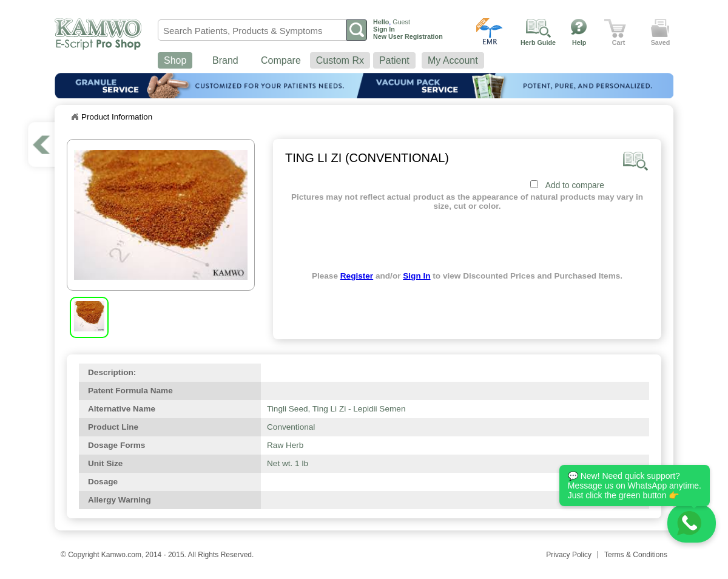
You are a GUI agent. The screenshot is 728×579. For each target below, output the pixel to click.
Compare (281, 60)
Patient (394, 60)
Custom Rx (340, 60)
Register (357, 276)
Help (579, 42)
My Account (453, 60)
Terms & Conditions (636, 555)
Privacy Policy (569, 555)
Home (75, 117)
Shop (175, 60)
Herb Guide (538, 42)
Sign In (416, 276)
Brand (225, 60)
